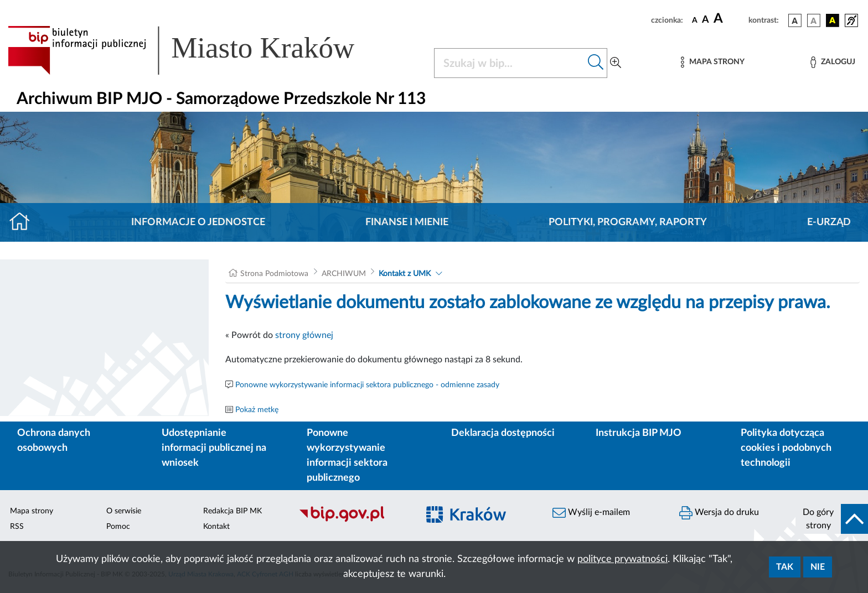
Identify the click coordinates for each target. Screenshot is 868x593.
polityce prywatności (622, 559)
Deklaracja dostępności (503, 433)
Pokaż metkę (257, 410)
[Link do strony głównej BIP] (197, 50)
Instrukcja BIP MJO (639, 433)
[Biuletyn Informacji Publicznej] (353, 521)
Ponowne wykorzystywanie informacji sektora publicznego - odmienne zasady (367, 385)
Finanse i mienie (407, 222)
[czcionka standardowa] (695, 20)
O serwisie (124, 511)
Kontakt (216, 527)
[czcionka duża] (729, 19)
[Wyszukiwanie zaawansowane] (616, 63)
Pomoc (118, 527)
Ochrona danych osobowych (54, 441)
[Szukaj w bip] (596, 63)
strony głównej (304, 335)
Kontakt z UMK (405, 274)
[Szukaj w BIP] (510, 63)
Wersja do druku (719, 513)
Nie (818, 567)
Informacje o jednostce (198, 222)
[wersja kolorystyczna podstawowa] (795, 20)
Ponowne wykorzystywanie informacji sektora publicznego (347, 456)
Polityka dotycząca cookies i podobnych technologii (786, 448)
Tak (785, 567)
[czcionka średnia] (706, 20)
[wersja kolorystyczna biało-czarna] (814, 20)
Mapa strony (32, 511)
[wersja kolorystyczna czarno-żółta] (833, 20)
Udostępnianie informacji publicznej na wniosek (214, 448)
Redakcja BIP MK (232, 511)
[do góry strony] (832, 519)
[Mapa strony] (712, 62)
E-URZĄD (829, 222)
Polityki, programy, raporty (628, 222)
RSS (17, 527)
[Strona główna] (24, 222)
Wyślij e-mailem (591, 513)
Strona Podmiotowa (274, 274)
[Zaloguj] (833, 62)
